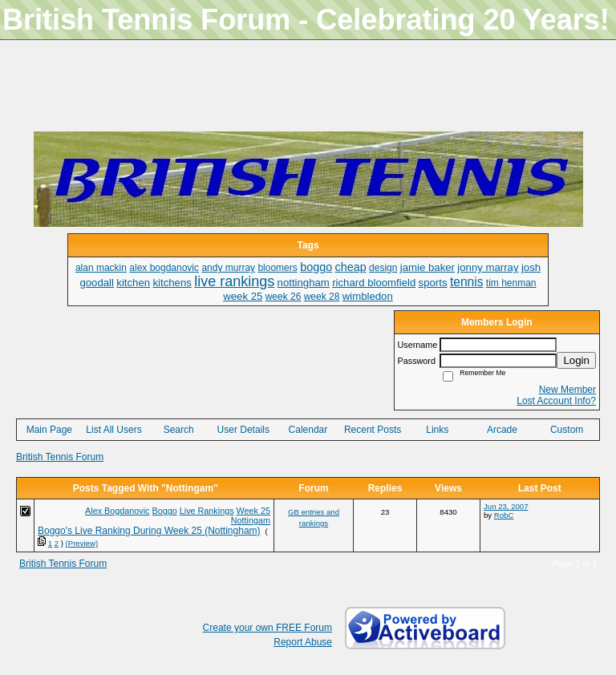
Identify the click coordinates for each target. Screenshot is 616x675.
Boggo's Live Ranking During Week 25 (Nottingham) (149, 531)
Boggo (165, 511)
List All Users (113, 430)
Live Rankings (207, 511)
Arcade (502, 430)
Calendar (308, 430)
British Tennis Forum (60, 457)
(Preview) (82, 543)
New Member (567, 390)
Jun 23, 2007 (506, 506)
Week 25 (253, 511)
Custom (567, 430)
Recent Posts (373, 430)
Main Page (49, 430)
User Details (243, 430)
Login (576, 360)
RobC (504, 515)
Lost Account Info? (556, 401)
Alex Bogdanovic (117, 511)
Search (179, 430)
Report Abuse (303, 642)
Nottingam (251, 520)
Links (437, 430)
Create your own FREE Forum (267, 628)
